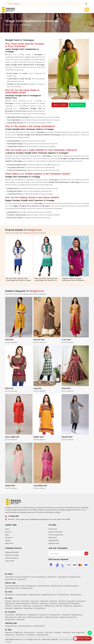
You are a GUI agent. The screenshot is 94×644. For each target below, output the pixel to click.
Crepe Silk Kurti (53, 541)
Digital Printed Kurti (49, 595)
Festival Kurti (10, 615)
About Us (8, 532)
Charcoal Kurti (28, 608)
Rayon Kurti (22, 579)
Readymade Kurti (11, 626)
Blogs (7, 535)
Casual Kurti (43, 615)
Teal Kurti (8, 606)
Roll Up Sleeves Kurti (12, 588)
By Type (15, 25)
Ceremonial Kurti (54, 615)
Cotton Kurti (53, 529)
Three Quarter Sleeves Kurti (15, 586)
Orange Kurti (71, 601)
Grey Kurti (54, 604)
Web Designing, (65, 640)
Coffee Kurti (27, 606)
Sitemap (8, 541)
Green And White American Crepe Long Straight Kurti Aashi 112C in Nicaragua (46, 281)
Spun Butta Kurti (11, 579)
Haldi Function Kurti (52, 617)
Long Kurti (37, 390)
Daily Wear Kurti (77, 615)
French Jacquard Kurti (56, 535)
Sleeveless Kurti (31, 586)
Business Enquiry (82, 638)
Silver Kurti (9, 608)
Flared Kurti (66, 390)
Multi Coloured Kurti (23, 604)
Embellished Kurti (35, 595)
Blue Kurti (16, 601)
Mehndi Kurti (75, 604)
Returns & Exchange (12, 555)
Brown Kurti (81, 601)
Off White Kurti (49, 606)
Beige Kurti (68, 606)
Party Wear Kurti (21, 615)
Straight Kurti (18, 633)
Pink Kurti (62, 601)
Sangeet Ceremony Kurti (68, 617)
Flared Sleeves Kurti (71, 586)
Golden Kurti (78, 606)
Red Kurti (8, 601)
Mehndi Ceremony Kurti (35, 617)
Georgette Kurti (54, 543)
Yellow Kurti (44, 601)
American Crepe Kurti (55, 532)
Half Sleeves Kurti (57, 586)
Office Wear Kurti (11, 617)
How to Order (10, 561)
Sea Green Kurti (40, 608)
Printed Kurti (9, 595)
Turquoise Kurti (37, 606)
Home (7, 25)
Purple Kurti (35, 601)
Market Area (9, 543)
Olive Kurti (59, 606)
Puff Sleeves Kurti (27, 588)
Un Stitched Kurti (39, 626)
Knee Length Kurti (12, 439)
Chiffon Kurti (53, 538)
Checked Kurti (67, 439)
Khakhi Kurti (18, 608)
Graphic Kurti (38, 439)
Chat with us (77, 105)
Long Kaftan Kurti (40, 487)
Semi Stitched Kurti (25, 626)
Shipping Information (12, 552)
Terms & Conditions (12, 558)
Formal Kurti (66, 615)
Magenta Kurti (10, 604)
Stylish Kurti (21, 620)
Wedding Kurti (33, 615)
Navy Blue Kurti (64, 604)
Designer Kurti (10, 620)
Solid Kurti (9, 342)
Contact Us (9, 538)
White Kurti (35, 604)
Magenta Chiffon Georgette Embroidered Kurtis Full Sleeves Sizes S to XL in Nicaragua (73, 281)
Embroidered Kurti (21, 595)
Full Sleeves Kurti (44, 586)
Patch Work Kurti (63, 595)
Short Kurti (9, 390)
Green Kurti (25, 601)
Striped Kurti (10, 487)
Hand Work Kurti (76, 595)
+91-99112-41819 (13, 516)
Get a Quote (60, 105)
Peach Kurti (17, 606)
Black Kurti (53, 601)
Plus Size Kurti (39, 342)
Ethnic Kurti (22, 617)
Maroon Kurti (45, 604)
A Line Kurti (66, 342)
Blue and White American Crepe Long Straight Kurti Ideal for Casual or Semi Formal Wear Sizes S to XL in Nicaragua (18, 281)
